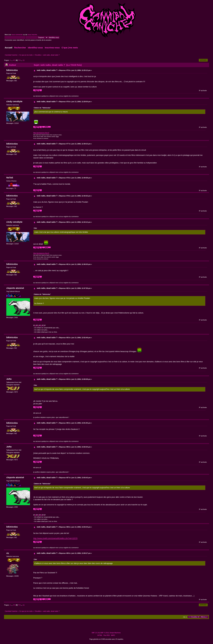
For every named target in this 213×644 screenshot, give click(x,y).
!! (44, 325)
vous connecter (17, 35)
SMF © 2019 (105, 633)
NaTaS (10, 178)
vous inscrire (32, 35)
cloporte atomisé (15, 288)
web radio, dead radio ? (47, 70)
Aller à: (185, 617)
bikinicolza (12, 70)
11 (24, 60)
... (12, 60)
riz (8, 553)
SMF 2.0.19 (95, 633)
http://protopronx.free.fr (41, 133)
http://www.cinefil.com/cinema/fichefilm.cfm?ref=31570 (55, 538)
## (35, 325)
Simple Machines (115, 633)
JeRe (9, 379)
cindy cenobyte (14, 101)
